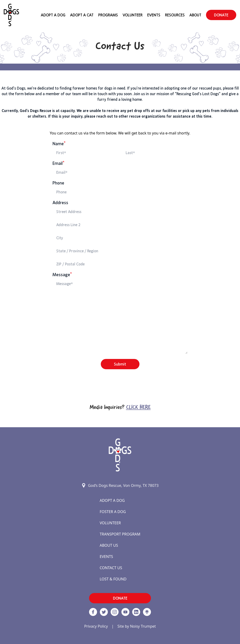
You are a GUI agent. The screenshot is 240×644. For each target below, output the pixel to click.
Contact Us (111, 568)
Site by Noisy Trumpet (137, 626)
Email (58, 163)
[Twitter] (104, 612)
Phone (58, 183)
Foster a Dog (113, 512)
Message (62, 275)
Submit (120, 364)
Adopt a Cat (82, 15)
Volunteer (133, 15)
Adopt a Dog (112, 500)
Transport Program (120, 534)
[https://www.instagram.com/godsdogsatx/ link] (115, 612)
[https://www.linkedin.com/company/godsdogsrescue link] (136, 612)
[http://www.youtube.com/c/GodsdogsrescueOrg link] (125, 612)
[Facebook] (93, 612)
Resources (175, 15)
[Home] (11, 15)
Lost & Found (113, 579)
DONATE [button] (221, 15)
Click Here (138, 408)
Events (154, 15)
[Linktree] (147, 612)
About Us (109, 545)
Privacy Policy (96, 626)
